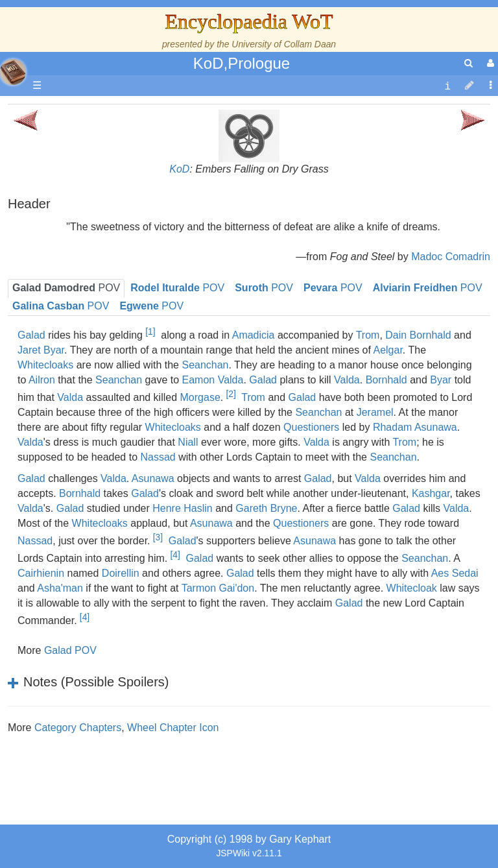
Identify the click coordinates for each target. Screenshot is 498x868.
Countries (110, 310)
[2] (231, 394)
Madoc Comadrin (451, 257)
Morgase (200, 397)
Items (74, 458)
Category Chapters (78, 728)
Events (77, 266)
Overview (109, 295)
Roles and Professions (113, 414)
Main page (60, 111)
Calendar (83, 251)
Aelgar (387, 350)
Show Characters (101, 369)
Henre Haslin (182, 508)
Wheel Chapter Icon (173, 728)
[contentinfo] (447, 86)
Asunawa (211, 523)
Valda (347, 380)
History (78, 236)
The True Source (100, 222)
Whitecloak (412, 588)
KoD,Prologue (242, 63)
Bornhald (386, 380)
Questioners (311, 427)
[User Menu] (489, 63)
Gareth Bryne (266, 508)
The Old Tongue (99, 325)
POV (264, 288)
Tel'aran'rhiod (92, 503)
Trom (368, 335)
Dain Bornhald (418, 335)
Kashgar (431, 493)
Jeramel (375, 412)
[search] (468, 63)
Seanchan (205, 365)
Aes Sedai (455, 573)
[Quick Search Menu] (468, 63)
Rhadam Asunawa (415, 427)
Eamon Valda (213, 380)
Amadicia (254, 335)
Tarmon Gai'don (218, 588)
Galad (263, 380)
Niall (188, 442)
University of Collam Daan (284, 44)
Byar (441, 380)
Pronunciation (93, 547)
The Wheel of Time (105, 207)
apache (13, 72)
